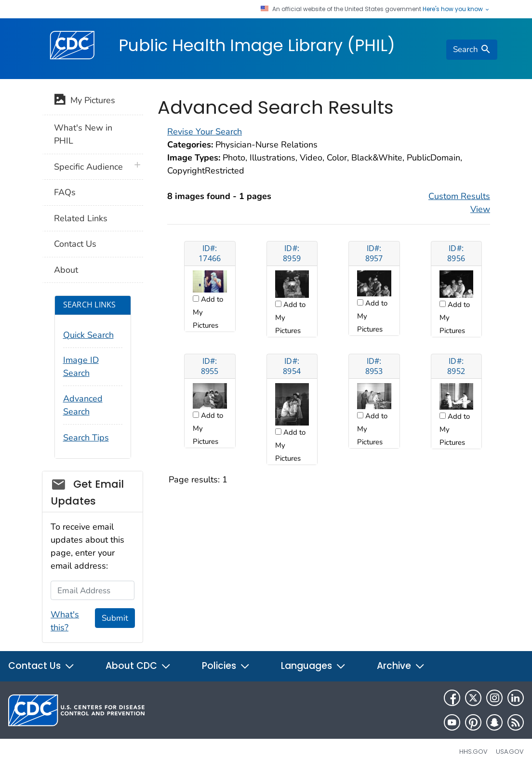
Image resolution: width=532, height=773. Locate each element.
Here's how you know (456, 9)
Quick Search (88, 335)
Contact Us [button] (41, 666)
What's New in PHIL (83, 134)
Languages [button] (313, 666)
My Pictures (85, 101)
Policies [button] (226, 666)
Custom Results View (459, 203)
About (66, 270)
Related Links (81, 218)
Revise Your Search (205, 132)
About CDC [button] (138, 666)
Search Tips (86, 438)
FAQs (65, 192)
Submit (115, 618)
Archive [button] (401, 666)
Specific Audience (88, 167)
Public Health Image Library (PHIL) (257, 45)
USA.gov (510, 752)
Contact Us (75, 244)
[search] (472, 50)
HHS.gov (473, 752)
